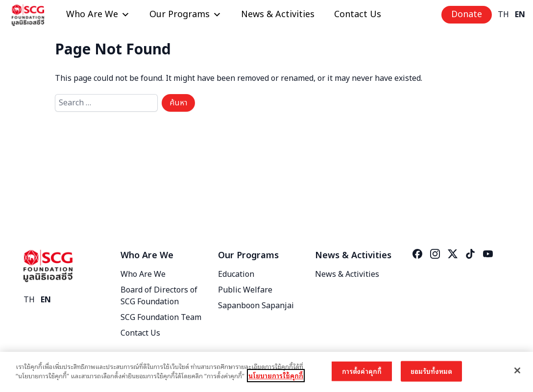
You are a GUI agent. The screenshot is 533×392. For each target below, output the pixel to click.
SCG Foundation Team (161, 318)
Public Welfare (245, 290)
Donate (467, 14)
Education (236, 274)
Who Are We (98, 15)
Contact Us (358, 14)
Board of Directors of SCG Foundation (159, 296)
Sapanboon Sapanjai (256, 306)
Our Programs (185, 15)
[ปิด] (517, 370)
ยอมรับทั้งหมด (431, 371)
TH (503, 15)
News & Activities (278, 14)
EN (520, 15)
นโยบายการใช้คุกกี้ (276, 376)
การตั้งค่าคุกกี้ (362, 371)
